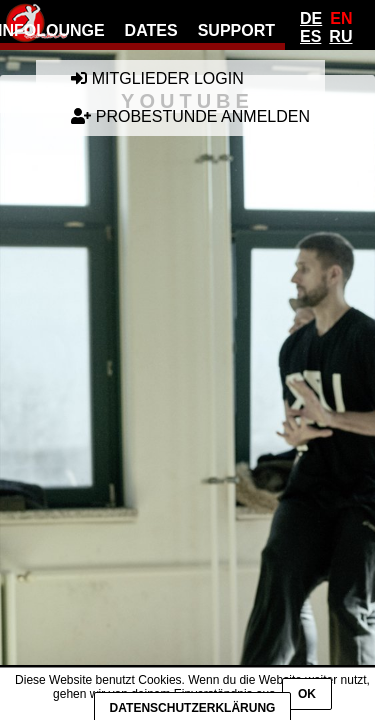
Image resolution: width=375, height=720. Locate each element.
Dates (151, 30)
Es (310, 36)
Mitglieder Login (157, 78)
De (311, 18)
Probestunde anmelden (190, 116)
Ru (340, 36)
